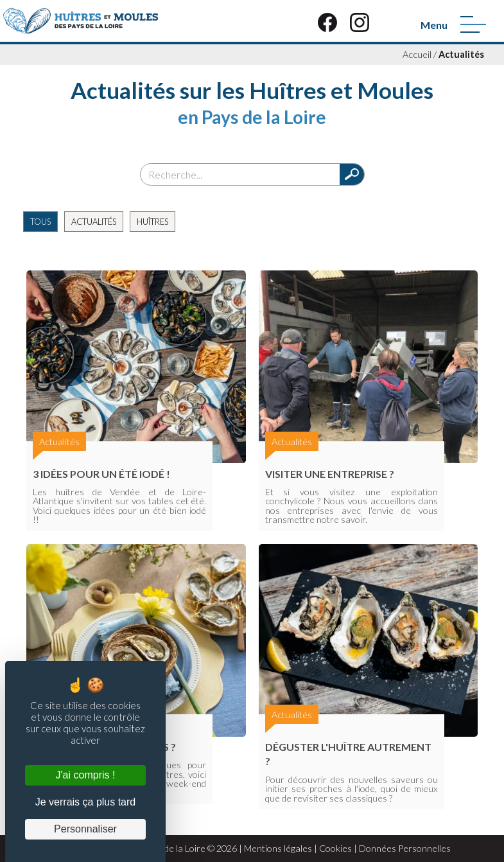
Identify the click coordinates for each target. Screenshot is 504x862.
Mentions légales (278, 848)
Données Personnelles (405, 848)
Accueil (417, 54)
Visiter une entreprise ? (330, 474)
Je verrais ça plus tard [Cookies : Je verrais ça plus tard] (86, 802)
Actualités (461, 54)
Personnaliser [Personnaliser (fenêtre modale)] (85, 829)
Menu (434, 25)
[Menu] (473, 24)
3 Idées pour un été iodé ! (101, 474)
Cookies (335, 848)
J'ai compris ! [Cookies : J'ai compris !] (86, 775)
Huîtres (152, 222)
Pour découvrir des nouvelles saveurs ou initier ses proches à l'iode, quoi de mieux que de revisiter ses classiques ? (352, 789)
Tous (40, 222)
